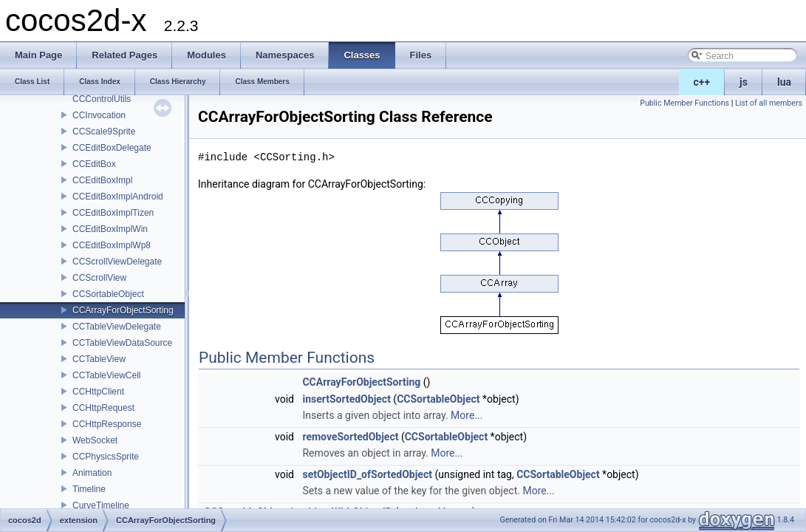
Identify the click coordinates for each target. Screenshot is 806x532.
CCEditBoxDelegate (112, 148)
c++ (702, 82)
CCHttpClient (98, 392)
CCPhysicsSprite (106, 457)
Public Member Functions (684, 103)
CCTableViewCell (106, 375)
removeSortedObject (350, 437)
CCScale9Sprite (104, 132)
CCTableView (99, 359)
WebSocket (95, 440)
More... (467, 415)
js (744, 82)
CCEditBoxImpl (102, 180)
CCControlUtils (102, 99)
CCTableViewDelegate (117, 327)
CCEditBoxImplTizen (113, 213)
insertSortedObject (346, 399)
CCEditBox (94, 164)
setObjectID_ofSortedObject (367, 474)
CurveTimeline (101, 505)
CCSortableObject (108, 294)
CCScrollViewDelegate (117, 262)
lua (784, 82)
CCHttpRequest (103, 408)
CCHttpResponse (107, 424)
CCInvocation (99, 115)
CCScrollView (99, 278)
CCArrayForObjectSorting (123, 310)
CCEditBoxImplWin (110, 229)
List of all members (769, 103)
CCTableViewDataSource (122, 343)
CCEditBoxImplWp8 (112, 245)
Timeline (89, 489)
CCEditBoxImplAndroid (118, 197)
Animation (92, 473)
